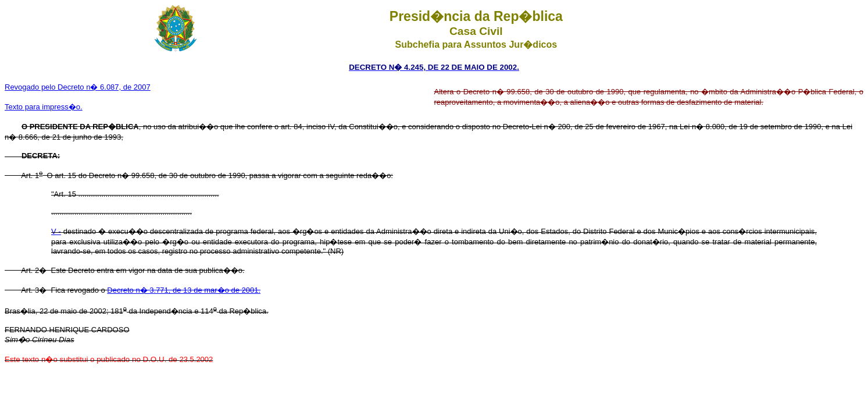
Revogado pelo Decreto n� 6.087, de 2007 (78, 87)
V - (56, 231)
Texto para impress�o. (44, 107)
